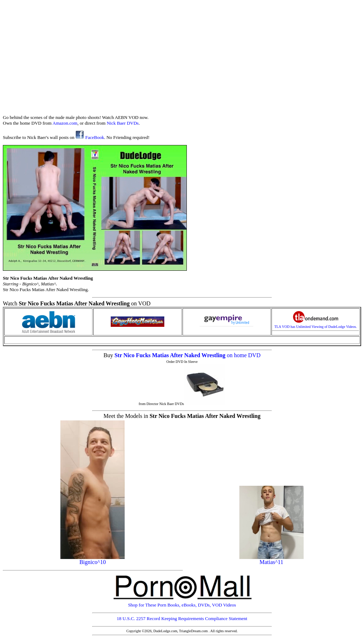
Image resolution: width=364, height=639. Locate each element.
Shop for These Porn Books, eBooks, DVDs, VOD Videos (182, 603)
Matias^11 (271, 560)
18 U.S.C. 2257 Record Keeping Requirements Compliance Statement (182, 618)
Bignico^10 (93, 560)
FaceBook (90, 137)
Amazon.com (65, 123)
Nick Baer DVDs (123, 123)
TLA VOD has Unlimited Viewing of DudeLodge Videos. (316, 325)
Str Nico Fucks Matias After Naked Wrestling (171, 355)
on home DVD (244, 355)
